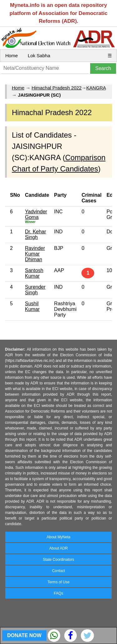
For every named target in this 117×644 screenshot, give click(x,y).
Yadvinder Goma (36, 214)
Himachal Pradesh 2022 (56, 88)
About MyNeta (58, 537)
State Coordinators (58, 560)
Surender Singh (35, 290)
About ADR (58, 548)
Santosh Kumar (34, 273)
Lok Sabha (39, 56)
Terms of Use (58, 582)
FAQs (58, 593)
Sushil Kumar (32, 306)
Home (12, 56)
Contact (58, 571)
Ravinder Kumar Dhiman (35, 254)
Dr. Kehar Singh (36, 234)
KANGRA (96, 88)
